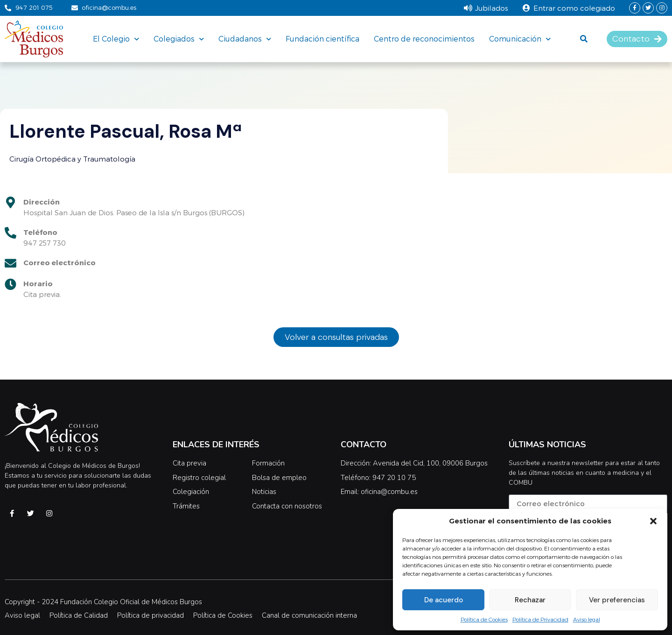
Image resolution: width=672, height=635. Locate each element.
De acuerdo (444, 600)
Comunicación (520, 39)
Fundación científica (322, 39)
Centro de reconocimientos (424, 39)
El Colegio (116, 39)
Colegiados (179, 39)
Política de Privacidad (540, 619)
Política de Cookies (484, 619)
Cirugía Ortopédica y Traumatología (72, 159)
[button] (653, 521)
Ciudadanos (245, 39)
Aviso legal (587, 619)
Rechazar (530, 600)
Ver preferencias (617, 600)
